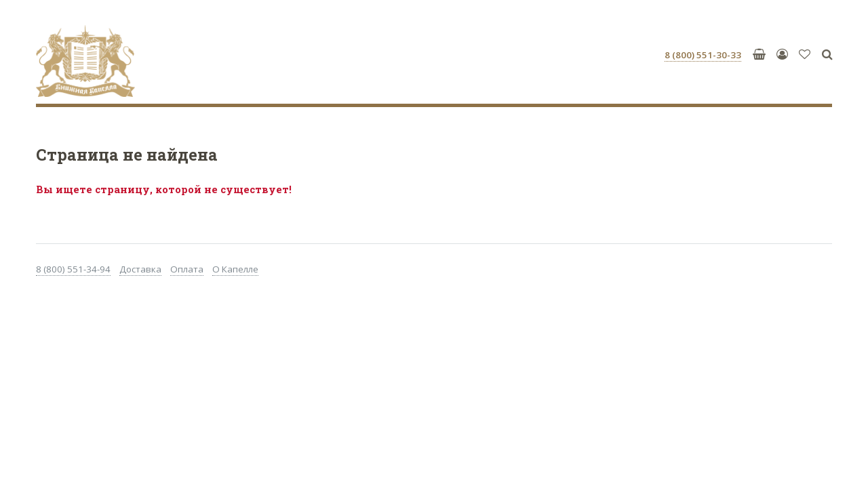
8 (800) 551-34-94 (73, 269)
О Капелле (235, 269)
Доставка (140, 269)
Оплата (187, 269)
